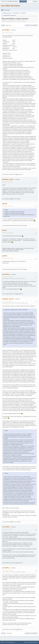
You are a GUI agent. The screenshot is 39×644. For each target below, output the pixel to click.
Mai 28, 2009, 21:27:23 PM (8, 258)
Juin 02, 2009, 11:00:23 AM (8, 570)
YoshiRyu (7, 30)
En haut (3, 633)
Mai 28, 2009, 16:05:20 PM (8, 182)
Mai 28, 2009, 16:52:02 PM (8, 206)
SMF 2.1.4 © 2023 (4, 642)
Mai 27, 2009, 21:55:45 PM (8, 32)
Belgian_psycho (9, 179)
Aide (25, 642)
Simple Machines (12, 642)
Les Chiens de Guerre (10, 6)
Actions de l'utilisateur (31, 25)
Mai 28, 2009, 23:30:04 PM (8, 277)
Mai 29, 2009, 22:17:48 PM (8, 529)
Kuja (5, 230)
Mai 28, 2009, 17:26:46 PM (8, 233)
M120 (5, 204)
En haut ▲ (36, 642)
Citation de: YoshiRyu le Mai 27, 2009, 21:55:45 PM (16, 310)
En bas (3, 25)
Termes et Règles (30, 642)
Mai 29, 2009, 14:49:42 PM (8, 301)
